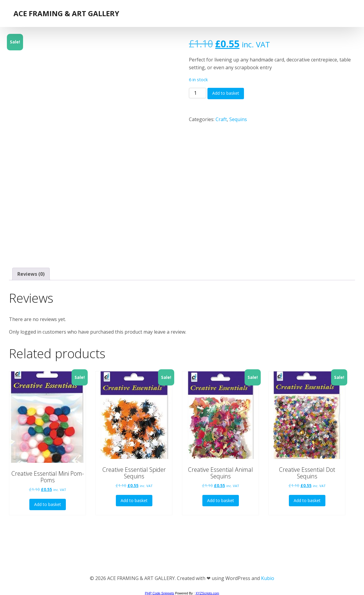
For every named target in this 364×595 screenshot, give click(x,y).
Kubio (268, 578)
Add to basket (226, 93)
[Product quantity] (198, 93)
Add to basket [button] (48, 504)
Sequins (238, 119)
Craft (221, 119)
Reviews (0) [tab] (31, 274)
